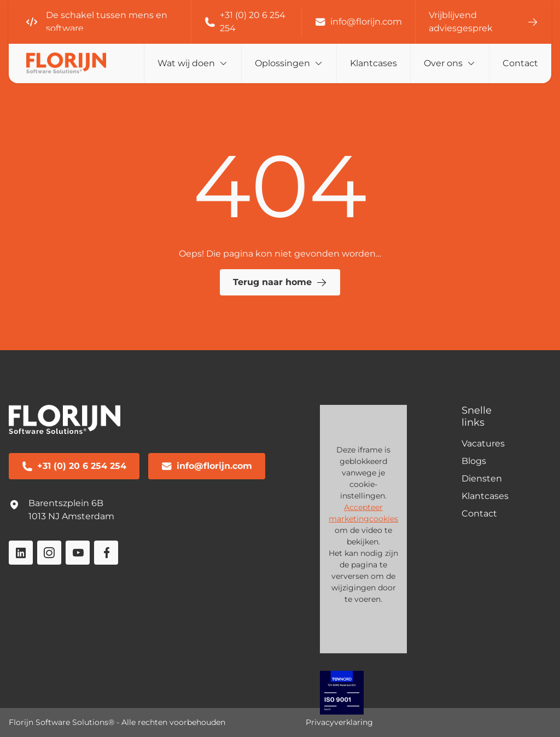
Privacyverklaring (339, 722)
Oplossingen (282, 63)
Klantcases (374, 63)
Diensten (482, 478)
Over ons (443, 63)
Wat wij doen (186, 63)
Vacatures (483, 443)
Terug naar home (280, 282)
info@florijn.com (358, 22)
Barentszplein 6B (66, 503)
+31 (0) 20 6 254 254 (245, 22)
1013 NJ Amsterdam (71, 516)
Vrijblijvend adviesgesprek (483, 22)
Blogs (474, 461)
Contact (520, 63)
